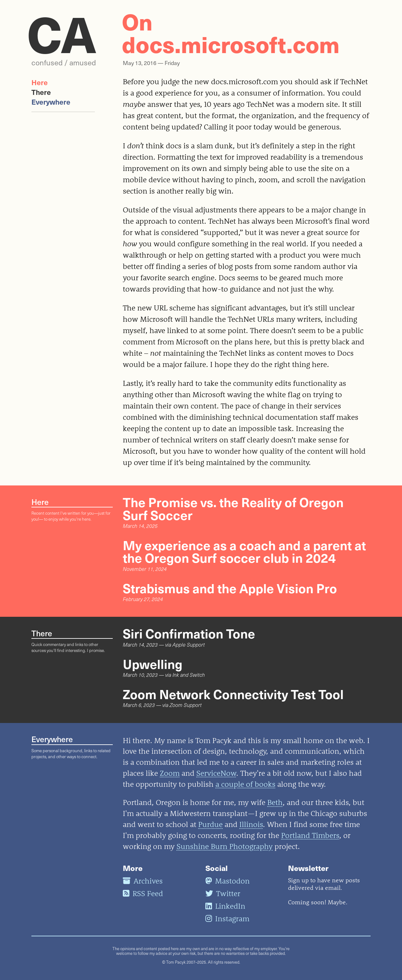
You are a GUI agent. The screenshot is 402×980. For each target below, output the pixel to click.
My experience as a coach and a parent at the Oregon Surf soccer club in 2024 (244, 551)
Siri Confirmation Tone (189, 633)
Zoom (170, 773)
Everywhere (51, 102)
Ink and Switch (189, 675)
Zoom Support (186, 705)
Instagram (227, 918)
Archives (143, 881)
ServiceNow (216, 773)
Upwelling (153, 664)
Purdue (210, 824)
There (41, 92)
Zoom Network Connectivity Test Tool (233, 694)
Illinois (251, 824)
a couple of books (245, 784)
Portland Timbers (310, 835)
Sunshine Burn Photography (225, 846)
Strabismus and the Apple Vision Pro (230, 588)
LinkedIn (225, 906)
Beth (275, 802)
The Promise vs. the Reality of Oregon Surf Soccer (233, 508)
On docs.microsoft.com (231, 32)
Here (40, 82)
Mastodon (228, 881)
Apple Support (189, 645)
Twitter (223, 893)
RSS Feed (143, 893)
